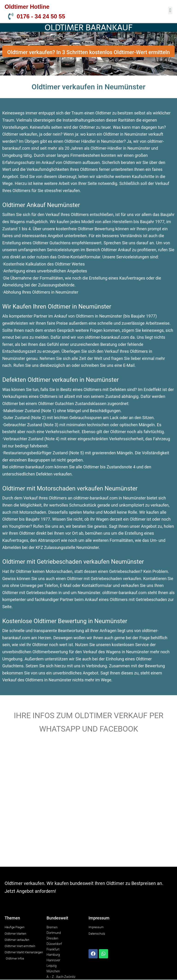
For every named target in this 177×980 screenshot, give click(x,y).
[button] (170, 10)
